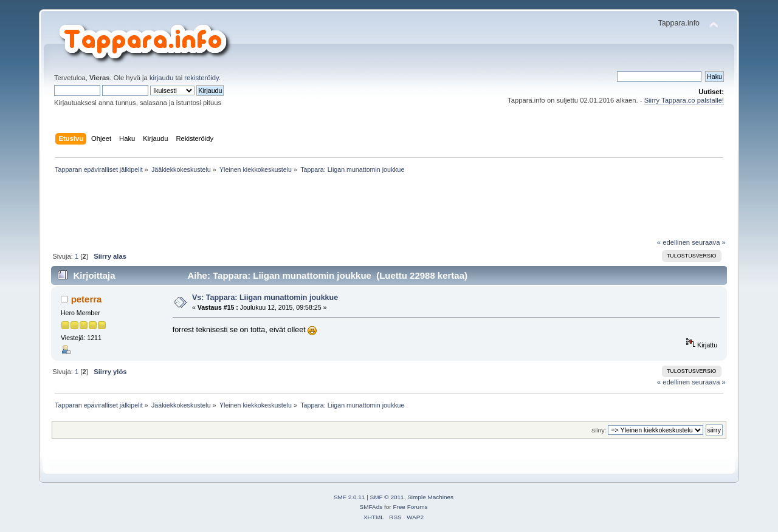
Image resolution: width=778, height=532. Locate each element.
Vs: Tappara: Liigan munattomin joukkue (265, 298)
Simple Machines (430, 497)
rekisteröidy (201, 78)
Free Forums (410, 507)
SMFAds (371, 507)
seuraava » (709, 242)
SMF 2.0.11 (349, 497)
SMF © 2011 (387, 497)
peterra (87, 299)
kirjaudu (161, 78)
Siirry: (599, 430)
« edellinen (673, 242)
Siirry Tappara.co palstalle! (684, 100)
